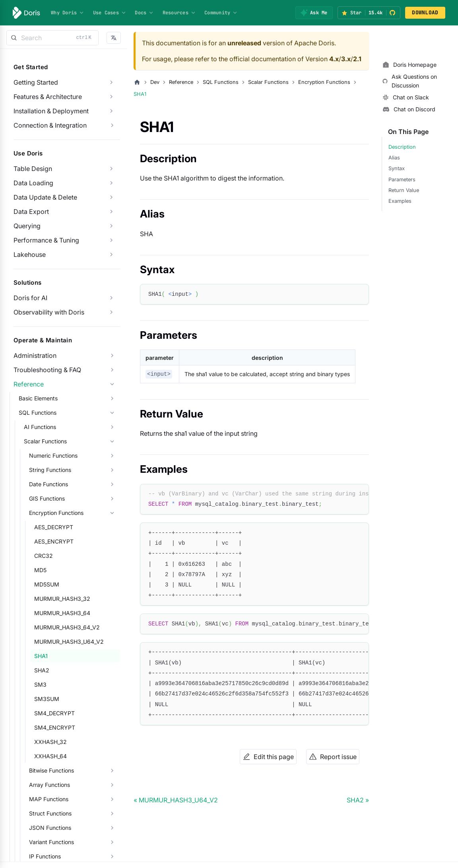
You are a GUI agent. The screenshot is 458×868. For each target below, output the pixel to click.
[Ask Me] (314, 13)
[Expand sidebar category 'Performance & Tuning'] (111, 240)
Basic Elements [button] (38, 398)
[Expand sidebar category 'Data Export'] (111, 212)
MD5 (40, 570)
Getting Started (36, 82)
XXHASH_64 (50, 756)
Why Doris (68, 13)
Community (221, 13)
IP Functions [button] (45, 856)
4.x (334, 59)
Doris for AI (30, 298)
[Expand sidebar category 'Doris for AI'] (111, 298)
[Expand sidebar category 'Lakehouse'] (111, 254)
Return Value (404, 190)
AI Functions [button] (40, 427)
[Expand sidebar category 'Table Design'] (111, 169)
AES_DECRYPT (54, 527)
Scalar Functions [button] (45, 441)
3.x (346, 59)
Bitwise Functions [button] (51, 770)
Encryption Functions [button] (56, 513)
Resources (179, 13)
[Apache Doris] (26, 13)
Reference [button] (29, 384)
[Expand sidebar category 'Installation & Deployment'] (111, 111)
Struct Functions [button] (50, 813)
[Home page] (137, 82)
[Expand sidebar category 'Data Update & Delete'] (111, 197)
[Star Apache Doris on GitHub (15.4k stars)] (369, 13)
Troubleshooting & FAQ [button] (47, 370)
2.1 (357, 59)
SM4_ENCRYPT (55, 727)
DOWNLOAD (425, 13)
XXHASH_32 (50, 742)
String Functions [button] (50, 470)
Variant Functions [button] (51, 842)
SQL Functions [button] (38, 413)
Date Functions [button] (49, 484)
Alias (394, 158)
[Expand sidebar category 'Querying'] (111, 226)
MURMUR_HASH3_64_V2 (67, 627)
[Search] (52, 38)
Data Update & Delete (45, 197)
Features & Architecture (48, 97)
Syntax (397, 168)
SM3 (40, 684)
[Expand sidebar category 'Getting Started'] (111, 82)
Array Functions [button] (49, 785)
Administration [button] (35, 355)
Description (402, 147)
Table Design (33, 169)
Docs (144, 13)
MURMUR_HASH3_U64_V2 (69, 642)
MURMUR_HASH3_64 (62, 613)
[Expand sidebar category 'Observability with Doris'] (111, 312)
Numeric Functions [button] (53, 455)
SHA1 (41, 656)
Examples (400, 201)
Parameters (402, 180)
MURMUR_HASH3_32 (62, 599)
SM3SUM (47, 699)
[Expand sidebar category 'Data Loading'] (111, 183)
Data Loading (33, 183)
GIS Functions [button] (47, 498)
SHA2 (42, 670)
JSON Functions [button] (50, 828)
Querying (27, 226)
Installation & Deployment (51, 111)
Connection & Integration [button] (50, 125)
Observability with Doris (49, 312)
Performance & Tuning (46, 240)
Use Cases (110, 13)
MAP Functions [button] (49, 799)
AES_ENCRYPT (54, 541)
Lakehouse (30, 254)
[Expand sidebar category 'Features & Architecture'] (111, 97)
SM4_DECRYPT (54, 713)
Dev (155, 82)
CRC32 (44, 556)
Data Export (31, 212)
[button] (114, 38)
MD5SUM (47, 584)
